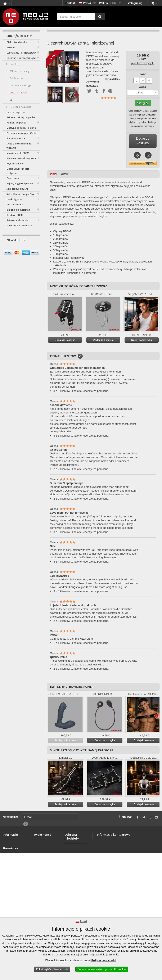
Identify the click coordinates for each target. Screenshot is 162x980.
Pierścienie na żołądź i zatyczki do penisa (19, 109)
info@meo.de (121, 870)
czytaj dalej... (112, 79)
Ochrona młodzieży (71, 863)
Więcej (77, 95)
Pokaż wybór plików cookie (52, 969)
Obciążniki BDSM (18, 92)
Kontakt (70, 3)
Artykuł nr (93, 82)
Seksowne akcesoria (17, 220)
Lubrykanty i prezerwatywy (21, 53)
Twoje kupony (42, 866)
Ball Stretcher (16, 78)
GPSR (65, 174)
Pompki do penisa (16, 123)
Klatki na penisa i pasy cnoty (22, 158)
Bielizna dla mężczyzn (18, 210)
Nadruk (7, 902)
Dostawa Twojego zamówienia (14, 890)
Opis (53, 174)
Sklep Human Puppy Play (20, 194)
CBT (11, 100)
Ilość (143, 74)
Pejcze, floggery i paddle (20, 183)
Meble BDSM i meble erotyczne (18, 171)
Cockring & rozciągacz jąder (21, 58)
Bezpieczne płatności (10, 869)
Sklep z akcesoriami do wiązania (19, 146)
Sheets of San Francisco (19, 225)
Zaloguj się (135, 3)
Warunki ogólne (13, 862)
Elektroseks (13, 178)
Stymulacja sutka (16, 138)
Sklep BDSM (11, 847)
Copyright (9, 897)
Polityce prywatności (104, 960)
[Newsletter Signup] (36, 248)
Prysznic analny (15, 163)
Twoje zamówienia (45, 842)
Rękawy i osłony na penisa (21, 117)
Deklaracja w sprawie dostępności (11, 911)
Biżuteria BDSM (15, 215)
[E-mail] (18, 248)
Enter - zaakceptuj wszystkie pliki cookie (102, 969)
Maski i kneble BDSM (18, 153)
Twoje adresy (42, 852)
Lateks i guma (14, 199)
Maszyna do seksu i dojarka (21, 128)
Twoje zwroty (42, 847)
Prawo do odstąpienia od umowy (12, 880)
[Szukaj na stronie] (100, 17)
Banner (7, 852)
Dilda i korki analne (17, 42)
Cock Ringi (15, 64)
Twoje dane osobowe (41, 859)
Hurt (5, 857)
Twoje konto (42, 835)
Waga (143, 87)
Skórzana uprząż (15, 204)
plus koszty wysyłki (143, 63)
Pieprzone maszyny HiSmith (22, 133)
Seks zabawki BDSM (17, 189)
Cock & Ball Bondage (20, 85)
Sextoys (11, 47)
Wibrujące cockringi (19, 71)
